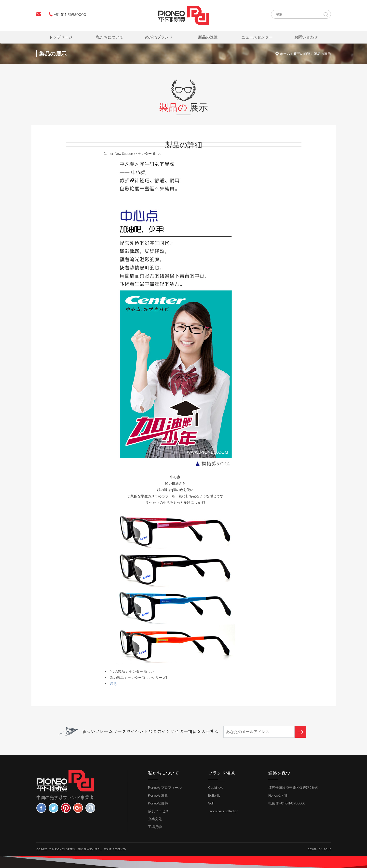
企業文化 (155, 819)
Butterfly (214, 795)
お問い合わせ (306, 37)
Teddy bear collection (223, 811)
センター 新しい (142, 671)
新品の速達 (208, 37)
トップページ (61, 37)
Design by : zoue (319, 849)
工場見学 (155, 827)
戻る (113, 684)
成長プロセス (158, 811)
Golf (211, 803)
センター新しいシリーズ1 (147, 677)
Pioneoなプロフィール (165, 787)
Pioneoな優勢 (158, 803)
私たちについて (110, 37)
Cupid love (216, 787)
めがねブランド (159, 37)
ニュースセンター (257, 37)
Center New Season (118, 153)
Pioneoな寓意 (158, 795)
